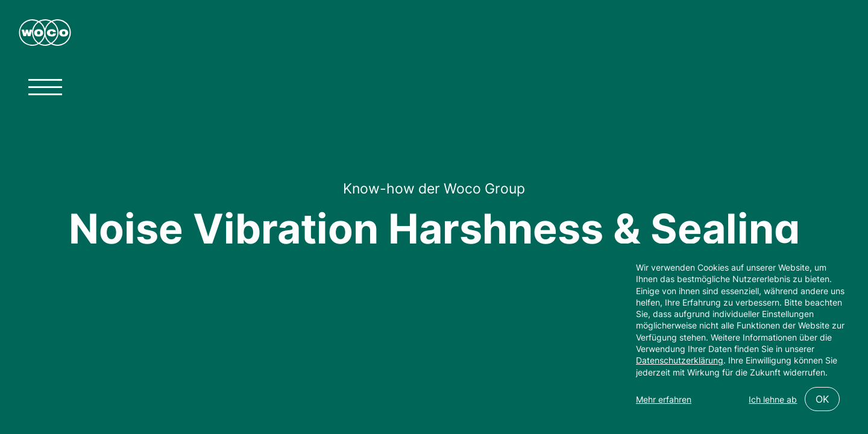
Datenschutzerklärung (680, 360)
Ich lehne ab (773, 399)
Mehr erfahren (664, 399)
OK (822, 399)
